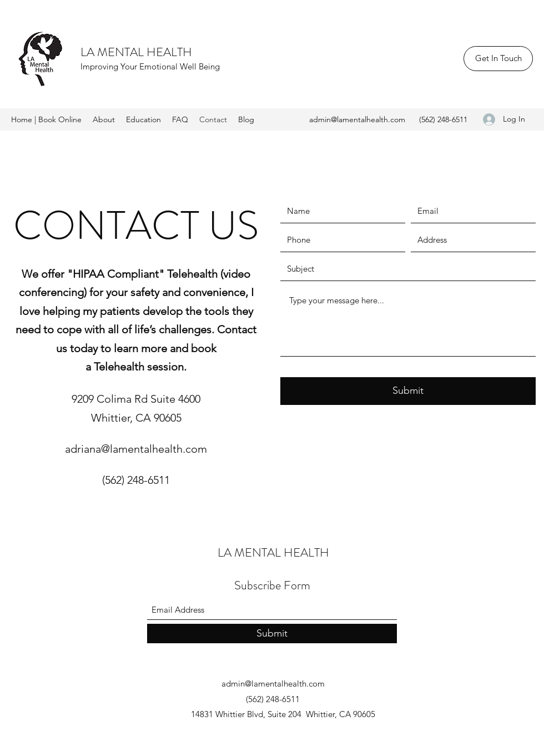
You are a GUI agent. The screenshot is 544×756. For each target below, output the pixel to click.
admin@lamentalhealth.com (357, 119)
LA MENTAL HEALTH (136, 52)
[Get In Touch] (498, 59)
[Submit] (408, 391)
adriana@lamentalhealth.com (136, 449)
